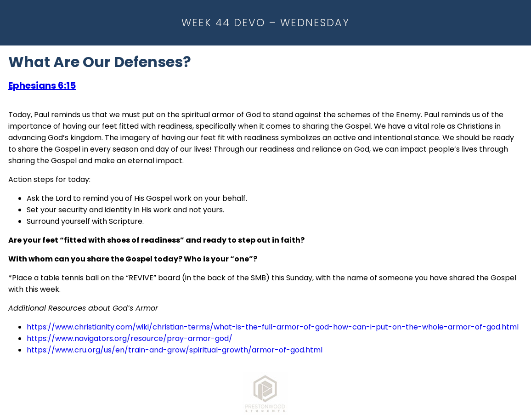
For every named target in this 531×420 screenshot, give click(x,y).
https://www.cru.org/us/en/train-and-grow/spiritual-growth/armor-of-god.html (175, 350)
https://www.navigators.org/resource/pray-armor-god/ (130, 338)
